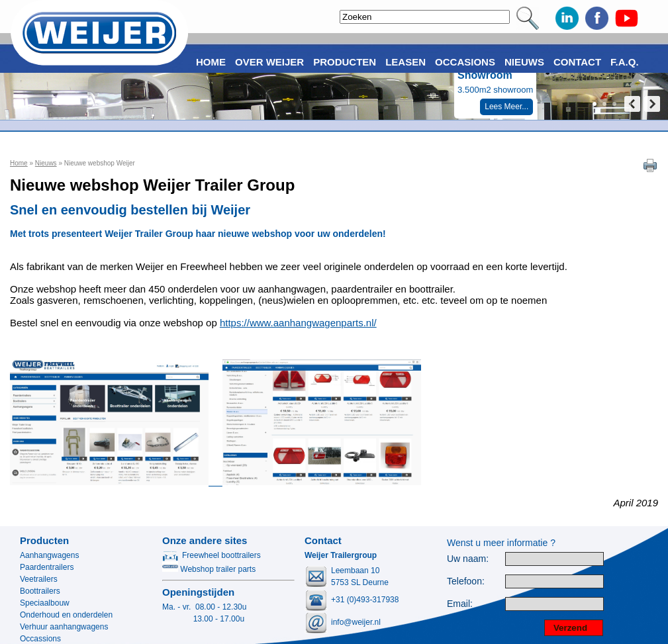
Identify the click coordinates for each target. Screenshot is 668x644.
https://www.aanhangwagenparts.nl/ (298, 323)
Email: (460, 604)
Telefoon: (466, 581)
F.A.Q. (625, 62)
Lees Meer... (506, 107)
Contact (577, 62)
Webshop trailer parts (209, 569)
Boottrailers (40, 591)
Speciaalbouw (45, 603)
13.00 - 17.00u (203, 619)
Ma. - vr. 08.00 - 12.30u (204, 607)
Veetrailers (39, 579)
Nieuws (46, 163)
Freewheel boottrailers (212, 555)
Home (19, 163)
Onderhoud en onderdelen (66, 615)
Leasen (406, 62)
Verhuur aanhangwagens (64, 627)
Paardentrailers (47, 567)
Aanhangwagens (49, 555)
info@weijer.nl (356, 622)
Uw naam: (468, 559)
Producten (44, 540)
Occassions (40, 639)
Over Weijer (269, 62)
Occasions (465, 62)
